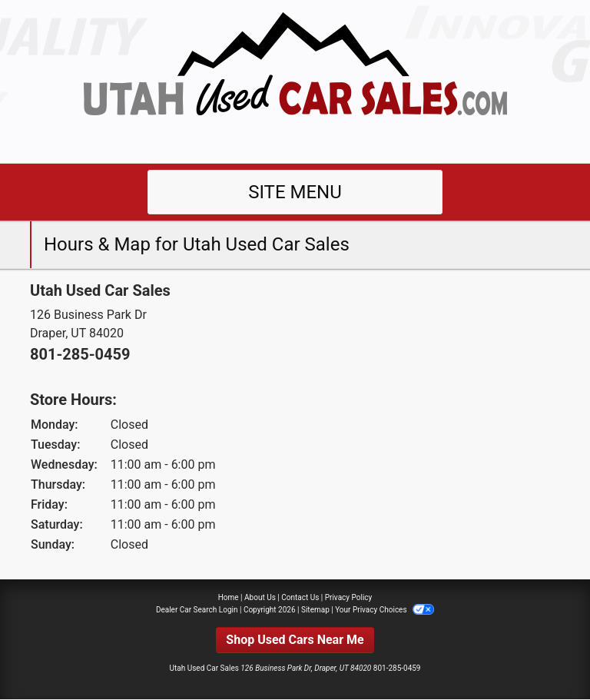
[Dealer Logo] (295, 80)
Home (229, 597)
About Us (260, 597)
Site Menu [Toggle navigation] (295, 192)
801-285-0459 (80, 354)
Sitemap (315, 610)
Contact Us (300, 597)
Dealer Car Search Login (197, 610)
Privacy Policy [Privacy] (349, 597)
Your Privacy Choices (384, 610)
